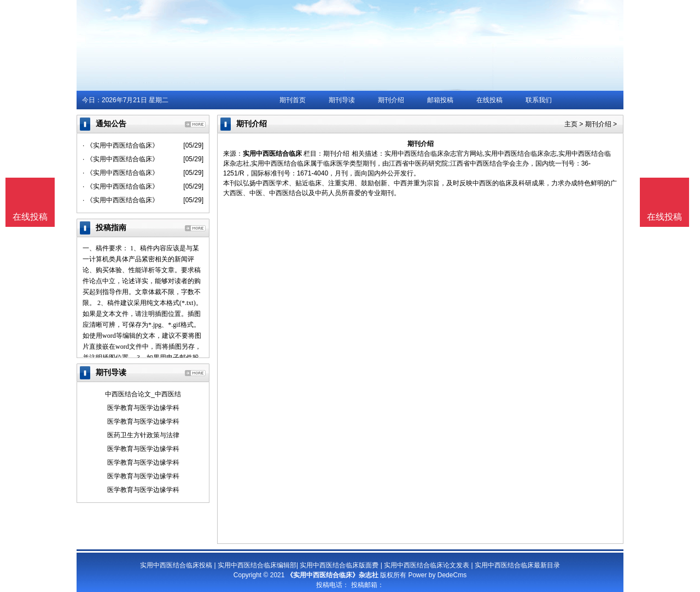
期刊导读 (342, 100)
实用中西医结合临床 (272, 154)
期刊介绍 (391, 100)
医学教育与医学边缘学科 (143, 408)
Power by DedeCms (437, 575)
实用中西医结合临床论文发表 (427, 565)
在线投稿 (489, 100)
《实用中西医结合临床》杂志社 (332, 575)
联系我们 (539, 100)
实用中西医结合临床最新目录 (517, 565)
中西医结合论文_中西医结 (143, 394)
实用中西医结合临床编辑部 (257, 565)
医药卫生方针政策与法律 (143, 435)
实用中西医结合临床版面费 (339, 565)
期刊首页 (293, 100)
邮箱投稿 (440, 100)
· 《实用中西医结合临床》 (121, 145)
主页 (571, 124)
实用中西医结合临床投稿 (176, 565)
